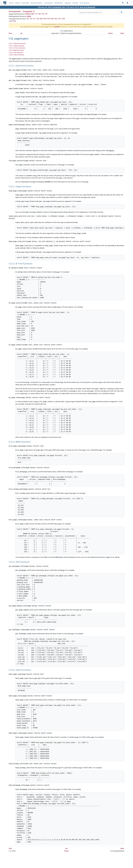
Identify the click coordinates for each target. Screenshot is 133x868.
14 (46, 14)
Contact (86, 860)
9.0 (63, 19)
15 (43, 14)
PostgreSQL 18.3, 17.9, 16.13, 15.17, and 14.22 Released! (74, 7)
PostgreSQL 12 (29, 12)
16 (39, 14)
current (57, 27)
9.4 (49, 19)
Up (21, 33)
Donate (75, 3)
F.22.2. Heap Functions (16, 46)
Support (68, 3)
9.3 (52, 19)
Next (122, 33)
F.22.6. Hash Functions (16, 55)
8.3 (15, 21)
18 (32, 14)
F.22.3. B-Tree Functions (17, 48)
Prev (10, 33)
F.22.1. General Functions (17, 44)
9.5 (45, 19)
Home (11, 3)
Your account (85, 3)
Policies (47, 860)
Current (28, 14)
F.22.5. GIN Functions (16, 53)
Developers (59, 3)
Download (25, 3)
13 (28, 19)
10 (38, 19)
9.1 (60, 19)
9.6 (41, 19)
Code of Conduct (58, 860)
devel (29, 16)
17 (36, 14)
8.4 (11, 21)
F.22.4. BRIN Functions (16, 50)
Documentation (36, 3)
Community (48, 3)
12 (31, 19)
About (17, 3)
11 (34, 19)
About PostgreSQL (74, 860)
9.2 (56, 19)
